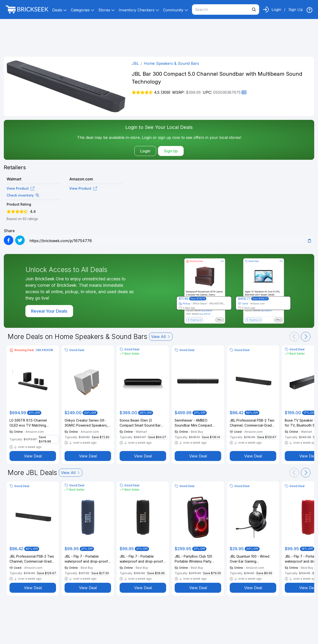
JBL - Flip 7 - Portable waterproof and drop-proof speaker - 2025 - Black (141, 559)
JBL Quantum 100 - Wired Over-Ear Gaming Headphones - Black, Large (251, 559)
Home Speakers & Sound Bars (171, 63)
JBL (135, 63)
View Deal (33, 456)
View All (161, 337)
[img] (309, 10)
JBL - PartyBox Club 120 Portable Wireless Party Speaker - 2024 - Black (193, 559)
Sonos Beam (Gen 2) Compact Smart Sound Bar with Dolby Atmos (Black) (140, 423)
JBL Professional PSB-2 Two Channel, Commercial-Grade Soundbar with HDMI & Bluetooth (252, 423)
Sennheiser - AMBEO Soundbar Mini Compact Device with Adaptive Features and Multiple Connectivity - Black (193, 423)
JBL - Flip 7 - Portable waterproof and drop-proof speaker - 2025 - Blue (86, 559)
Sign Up (296, 9)
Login (276, 9)
